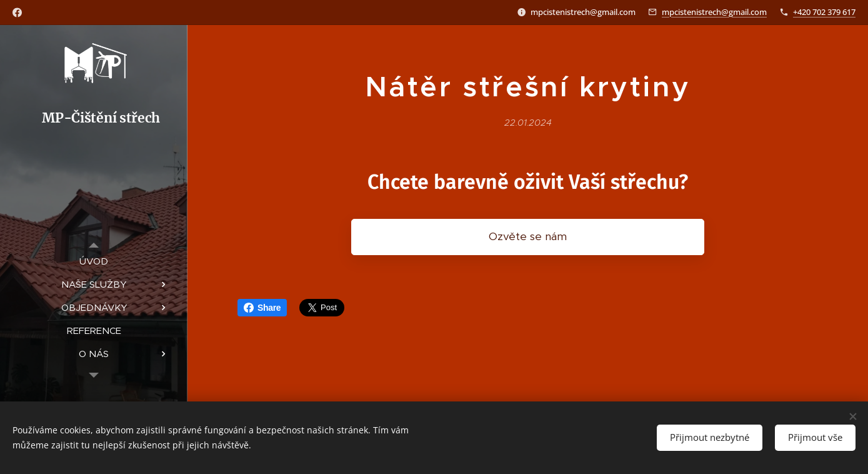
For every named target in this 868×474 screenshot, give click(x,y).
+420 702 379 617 (824, 12)
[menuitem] (94, 261)
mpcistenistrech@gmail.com (714, 12)
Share (262, 308)
